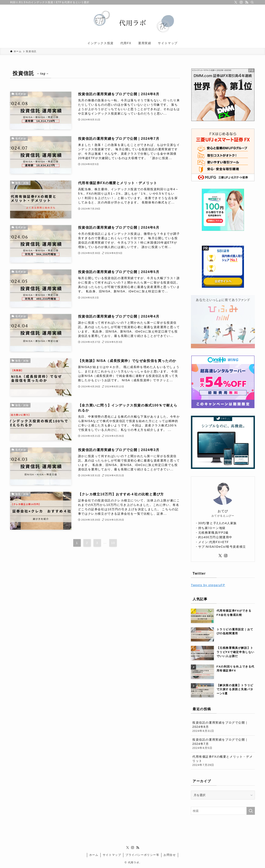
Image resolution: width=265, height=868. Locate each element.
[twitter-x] (236, 2)
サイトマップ (112, 855)
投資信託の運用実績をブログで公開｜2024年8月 (223, 727)
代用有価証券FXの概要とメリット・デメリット (223, 761)
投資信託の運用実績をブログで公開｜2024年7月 (223, 744)
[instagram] (241, 2)
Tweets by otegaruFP (208, 585)
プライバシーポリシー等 (142, 855)
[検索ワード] (223, 811)
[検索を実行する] (251, 811)
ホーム (94, 855)
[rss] (247, 2)
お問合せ (170, 855)
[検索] (252, 2)
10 (113, 543)
